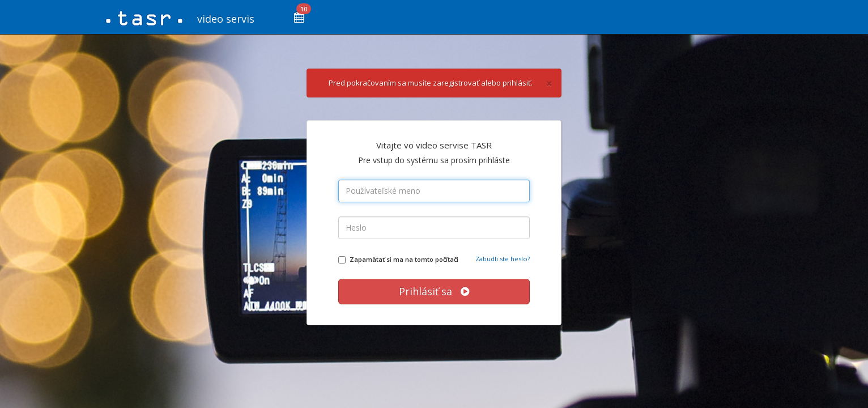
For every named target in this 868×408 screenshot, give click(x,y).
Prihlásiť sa (434, 291)
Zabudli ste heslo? (503, 259)
